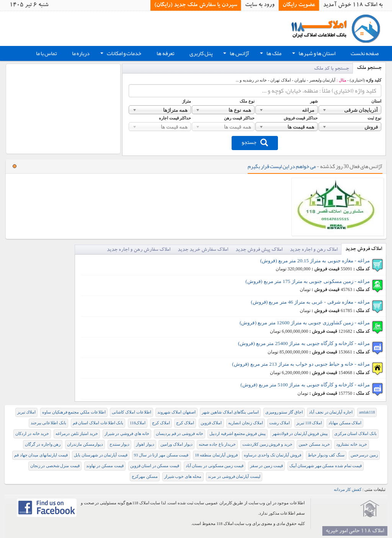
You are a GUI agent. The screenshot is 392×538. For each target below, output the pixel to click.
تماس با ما (46, 53)
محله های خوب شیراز (183, 477)
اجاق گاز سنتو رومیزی (284, 412)
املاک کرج (185, 423)
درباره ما (81, 53)
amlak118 (367, 412)
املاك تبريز (27, 412)
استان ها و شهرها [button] (313, 54)
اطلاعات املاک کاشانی (131, 412)
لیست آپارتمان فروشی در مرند (234, 477)
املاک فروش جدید (364, 249)
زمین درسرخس (364, 455)
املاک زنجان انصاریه (245, 423)
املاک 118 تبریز (309, 423)
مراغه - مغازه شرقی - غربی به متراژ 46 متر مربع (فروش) (310, 302)
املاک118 (138, 423)
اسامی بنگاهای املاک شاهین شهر (230, 412)
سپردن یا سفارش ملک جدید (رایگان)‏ (196, 5)
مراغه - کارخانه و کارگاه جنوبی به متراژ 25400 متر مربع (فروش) (304, 343)
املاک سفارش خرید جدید (203, 250)
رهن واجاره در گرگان (43, 444)
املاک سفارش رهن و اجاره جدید (139, 250)
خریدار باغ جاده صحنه (217, 444)
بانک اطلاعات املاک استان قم (98, 423)
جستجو (255, 142)
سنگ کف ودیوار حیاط (326, 455)
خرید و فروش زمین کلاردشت (267, 444)
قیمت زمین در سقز (266, 466)
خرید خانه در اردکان (32, 434)
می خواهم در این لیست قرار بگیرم (282, 166)
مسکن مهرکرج (145, 477)
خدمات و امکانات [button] (120, 54)
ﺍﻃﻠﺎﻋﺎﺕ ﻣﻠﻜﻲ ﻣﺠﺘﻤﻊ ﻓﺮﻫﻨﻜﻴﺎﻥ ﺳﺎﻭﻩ (74, 412)
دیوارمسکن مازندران (85, 444)
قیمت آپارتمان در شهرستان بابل (101, 455)
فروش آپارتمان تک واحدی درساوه (273, 455)
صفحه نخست (365, 53)
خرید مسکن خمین (314, 444)
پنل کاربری (201, 53)
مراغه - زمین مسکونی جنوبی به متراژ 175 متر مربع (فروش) (308, 281)
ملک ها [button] (270, 54)
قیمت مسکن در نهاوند (105, 466)
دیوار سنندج (120, 444)
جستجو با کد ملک (332, 69)
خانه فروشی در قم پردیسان (180, 434)
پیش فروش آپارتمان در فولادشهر (300, 434)
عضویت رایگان (299, 5)
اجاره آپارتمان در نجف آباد (331, 412)
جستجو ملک (369, 68)
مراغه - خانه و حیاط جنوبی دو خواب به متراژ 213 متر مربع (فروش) (301, 364)
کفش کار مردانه (348, 490)
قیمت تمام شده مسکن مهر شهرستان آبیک (326, 466)
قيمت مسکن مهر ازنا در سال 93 (161, 455)
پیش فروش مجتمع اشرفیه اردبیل (238, 434)
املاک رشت (279, 423)
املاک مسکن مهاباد (345, 423)
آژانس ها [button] (235, 54)
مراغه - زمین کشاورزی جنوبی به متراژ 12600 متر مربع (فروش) (305, 323)
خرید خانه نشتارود (351, 444)
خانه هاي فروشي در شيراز (127, 434)
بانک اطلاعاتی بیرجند (48, 423)
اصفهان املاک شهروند (176, 412)
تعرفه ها (165, 53)
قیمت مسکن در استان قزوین (155, 466)
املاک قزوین (211, 423)
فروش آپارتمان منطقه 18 (216, 455)
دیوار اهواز (145, 444)
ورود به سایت (260, 5)
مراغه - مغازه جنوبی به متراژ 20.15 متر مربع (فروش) (315, 261)
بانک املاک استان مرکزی (355, 434)
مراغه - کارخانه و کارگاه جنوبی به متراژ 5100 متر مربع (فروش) (305, 385)
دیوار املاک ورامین (176, 444)
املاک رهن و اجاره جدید (314, 250)
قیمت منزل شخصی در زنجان (55, 466)
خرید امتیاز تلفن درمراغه (77, 434)
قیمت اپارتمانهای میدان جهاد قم (41, 455)
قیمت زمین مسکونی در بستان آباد (215, 466)
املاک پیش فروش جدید (259, 250)
